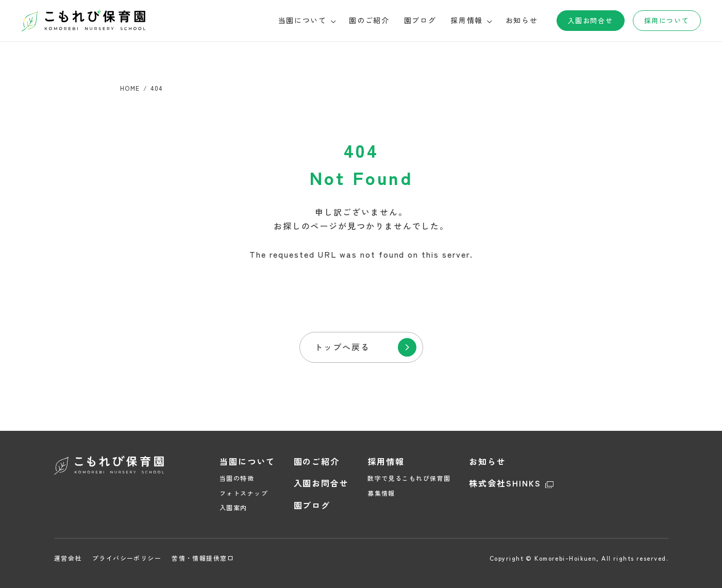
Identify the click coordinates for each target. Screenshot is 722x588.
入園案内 (233, 507)
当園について (247, 461)
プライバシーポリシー (126, 558)
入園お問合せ (590, 20)
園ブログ (420, 20)
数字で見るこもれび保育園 (409, 478)
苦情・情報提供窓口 (203, 558)
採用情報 (386, 461)
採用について (667, 20)
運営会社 (68, 558)
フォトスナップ (244, 493)
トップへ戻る (342, 347)
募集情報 (381, 493)
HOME (130, 88)
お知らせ (522, 20)
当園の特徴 (237, 478)
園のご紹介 (369, 20)
